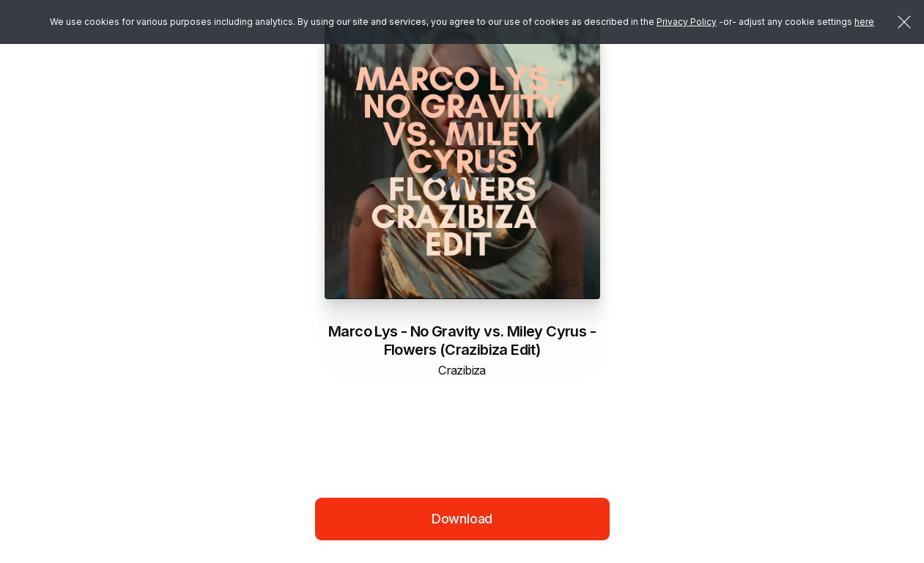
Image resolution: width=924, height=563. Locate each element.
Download (462, 519)
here (864, 22)
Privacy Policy (687, 22)
